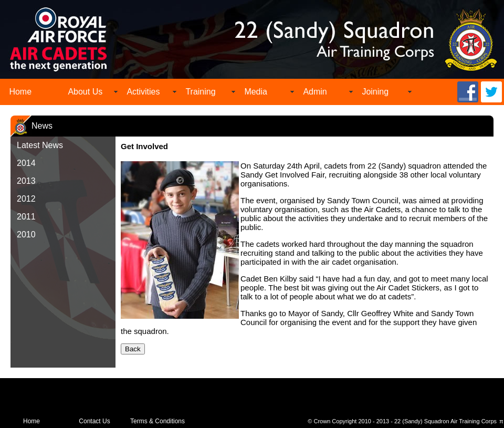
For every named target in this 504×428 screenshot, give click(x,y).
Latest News (40, 145)
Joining (375, 92)
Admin (315, 92)
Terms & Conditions (157, 421)
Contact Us (94, 421)
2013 (26, 181)
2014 (26, 163)
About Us (85, 92)
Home (20, 92)
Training (200, 92)
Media (256, 92)
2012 (26, 199)
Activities (143, 92)
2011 (26, 217)
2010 (26, 234)
